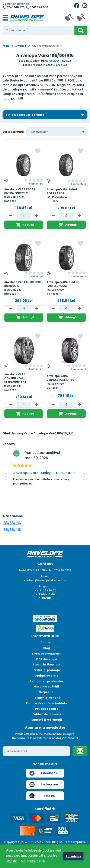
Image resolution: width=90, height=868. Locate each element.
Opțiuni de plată (46, 676)
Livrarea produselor (47, 654)
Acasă (6, 46)
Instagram (44, 785)
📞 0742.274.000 (37, 7)
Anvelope (21, 46)
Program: (45, 586)
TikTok (42, 796)
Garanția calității (46, 687)
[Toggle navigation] (5, 18)
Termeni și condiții (47, 698)
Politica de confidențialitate (46, 703)
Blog (47, 648)
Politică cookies (47, 709)
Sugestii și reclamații (47, 720)
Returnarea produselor (47, 681)
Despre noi (47, 692)
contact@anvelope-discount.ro (45, 580)
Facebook (43, 773)
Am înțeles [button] (73, 856)
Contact (47, 642)
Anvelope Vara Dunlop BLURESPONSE (44, 473)
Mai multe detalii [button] (33, 861)
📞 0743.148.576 (14, 7)
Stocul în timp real (46, 664)
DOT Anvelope (47, 659)
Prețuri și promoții (47, 670)
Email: (45, 576)
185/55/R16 (12, 523)
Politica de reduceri (47, 714)
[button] (6, 477)
